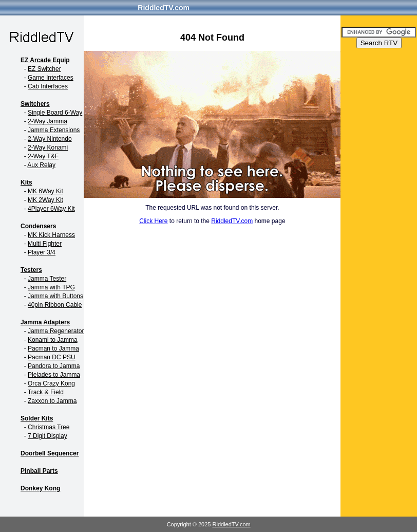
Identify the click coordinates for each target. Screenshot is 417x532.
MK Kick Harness (51, 235)
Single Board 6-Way (55, 113)
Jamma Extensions (54, 130)
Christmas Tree (49, 427)
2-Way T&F (43, 156)
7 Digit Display (48, 436)
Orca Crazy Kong (51, 383)
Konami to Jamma (53, 340)
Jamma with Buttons (55, 296)
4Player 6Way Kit (51, 209)
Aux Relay (41, 165)
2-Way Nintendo (50, 139)
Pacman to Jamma (53, 348)
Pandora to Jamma (54, 366)
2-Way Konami (48, 148)
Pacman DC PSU (52, 357)
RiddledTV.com (164, 8)
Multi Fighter (45, 244)
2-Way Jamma (48, 121)
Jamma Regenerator (56, 331)
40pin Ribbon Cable (55, 305)
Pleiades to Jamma (54, 375)
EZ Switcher (44, 69)
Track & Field (46, 392)
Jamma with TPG (51, 287)
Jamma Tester (47, 279)
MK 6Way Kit (45, 191)
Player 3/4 (42, 252)
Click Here (153, 221)
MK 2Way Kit (45, 200)
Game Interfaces (51, 78)
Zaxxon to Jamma (52, 401)
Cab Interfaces (48, 86)
